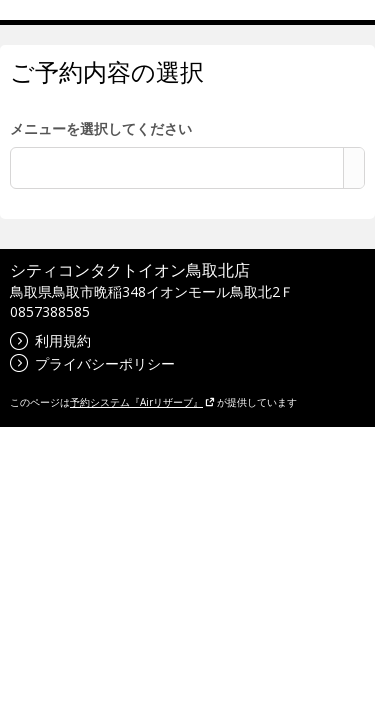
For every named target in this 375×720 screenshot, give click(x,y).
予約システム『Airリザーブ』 (142, 402)
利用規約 (50, 340)
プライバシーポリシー (92, 363)
